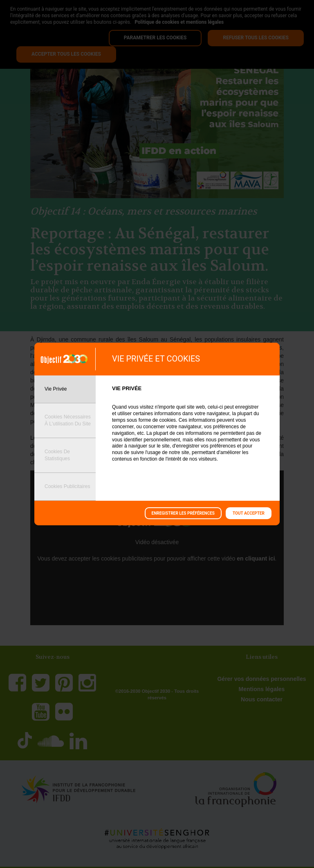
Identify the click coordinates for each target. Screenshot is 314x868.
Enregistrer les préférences (183, 513)
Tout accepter (249, 513)
